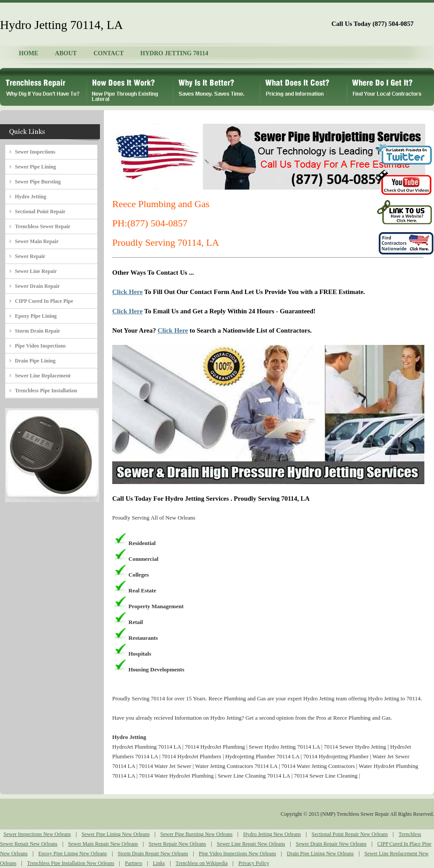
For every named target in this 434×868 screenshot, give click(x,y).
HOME (28, 53)
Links (159, 863)
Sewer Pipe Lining (36, 167)
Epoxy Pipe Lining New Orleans (73, 854)
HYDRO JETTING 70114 (174, 53)
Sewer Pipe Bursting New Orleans (197, 834)
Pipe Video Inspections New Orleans (237, 854)
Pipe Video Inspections (40, 346)
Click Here (127, 292)
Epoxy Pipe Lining (36, 316)
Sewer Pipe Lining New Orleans (116, 834)
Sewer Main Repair (37, 241)
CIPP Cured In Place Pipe (44, 301)
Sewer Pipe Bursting (38, 182)
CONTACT (108, 53)
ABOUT (66, 53)
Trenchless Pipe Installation (46, 391)
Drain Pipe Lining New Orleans (320, 854)
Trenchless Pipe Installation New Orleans (71, 863)
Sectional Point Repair (40, 212)
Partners (133, 863)
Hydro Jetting (30, 197)
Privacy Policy (254, 863)
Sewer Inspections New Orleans (37, 834)
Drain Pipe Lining (35, 361)
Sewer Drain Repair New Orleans (331, 844)
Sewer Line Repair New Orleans (251, 844)
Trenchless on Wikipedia (201, 863)
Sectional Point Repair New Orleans (350, 834)
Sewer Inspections (35, 152)
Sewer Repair (30, 256)
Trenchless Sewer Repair (43, 226)
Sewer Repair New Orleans (177, 844)
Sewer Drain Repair (37, 286)
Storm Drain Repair (37, 331)
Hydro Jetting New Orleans (272, 834)
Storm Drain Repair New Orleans (153, 854)
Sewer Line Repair (36, 271)
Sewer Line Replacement (43, 376)
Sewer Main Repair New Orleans (103, 844)
